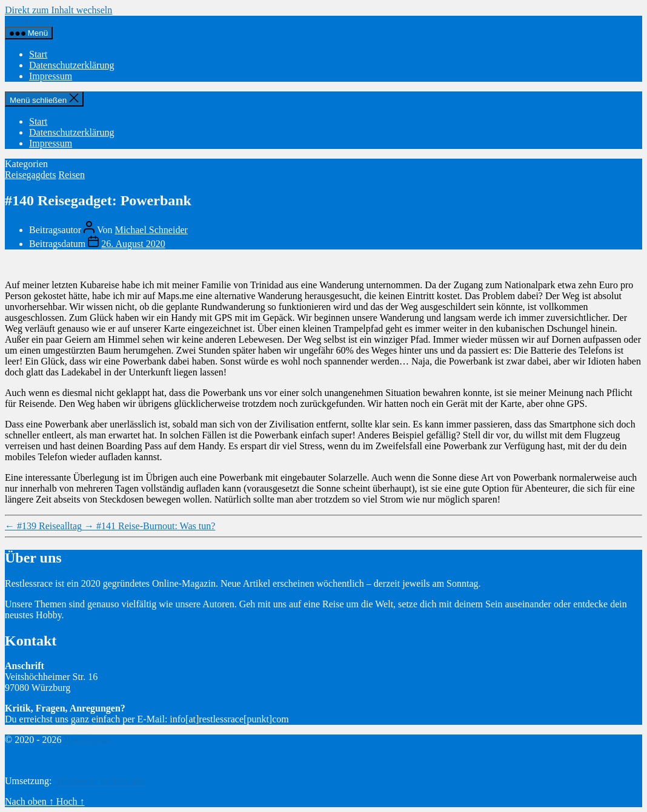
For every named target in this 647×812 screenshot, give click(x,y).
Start (38, 54)
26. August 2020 (133, 244)
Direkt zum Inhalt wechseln (58, 10)
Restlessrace (29, 21)
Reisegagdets (30, 175)
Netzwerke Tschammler (100, 781)
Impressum (51, 76)
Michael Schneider (151, 230)
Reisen (71, 175)
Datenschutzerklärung (71, 65)
